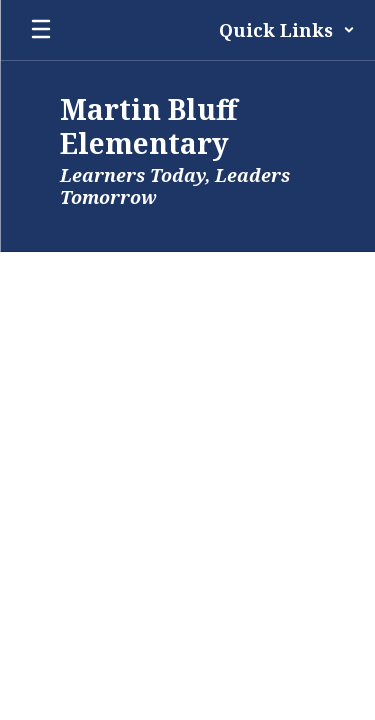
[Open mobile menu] (41, 30)
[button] (287, 30)
